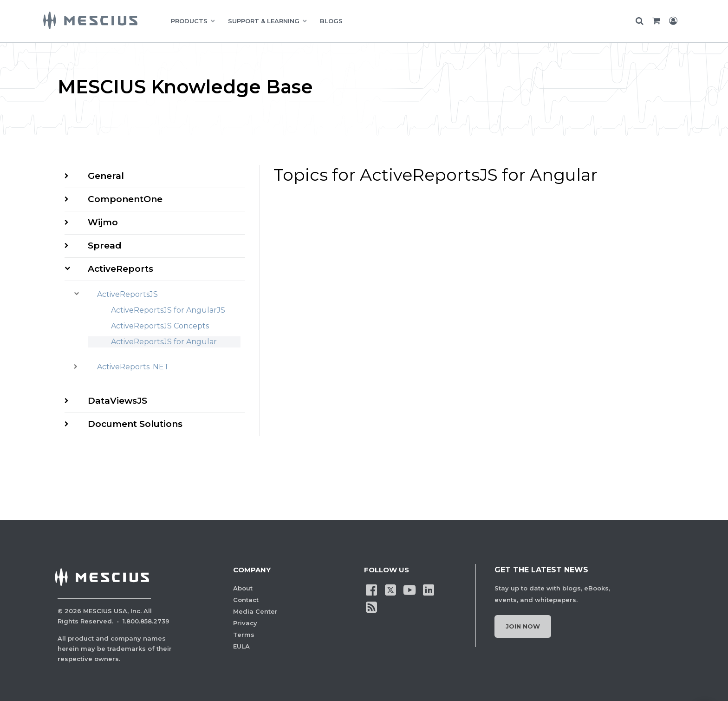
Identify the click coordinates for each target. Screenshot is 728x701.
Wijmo (103, 222)
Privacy (245, 623)
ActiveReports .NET (133, 367)
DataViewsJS (117, 401)
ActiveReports (120, 269)
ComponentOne (125, 199)
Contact (246, 600)
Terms (244, 635)
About (243, 588)
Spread (105, 246)
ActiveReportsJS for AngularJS (168, 310)
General (106, 176)
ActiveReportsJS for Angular (164, 342)
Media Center (255, 611)
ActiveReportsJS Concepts (160, 326)
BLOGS (331, 21)
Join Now (523, 626)
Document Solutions (135, 424)
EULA (241, 646)
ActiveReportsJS (127, 294)
